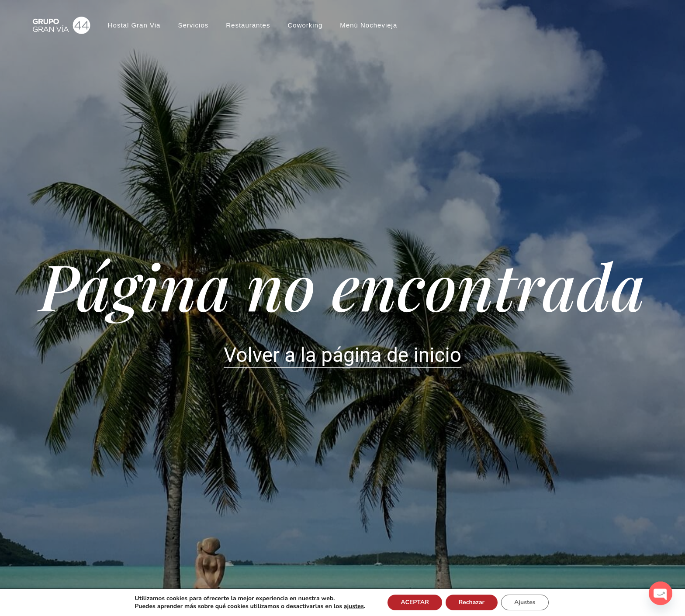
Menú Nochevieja (368, 22)
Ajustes (531, 602)
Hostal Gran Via (134, 22)
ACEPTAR (419, 602)
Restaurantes (248, 22)
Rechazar (476, 602)
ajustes (356, 606)
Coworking (305, 22)
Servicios (193, 22)
